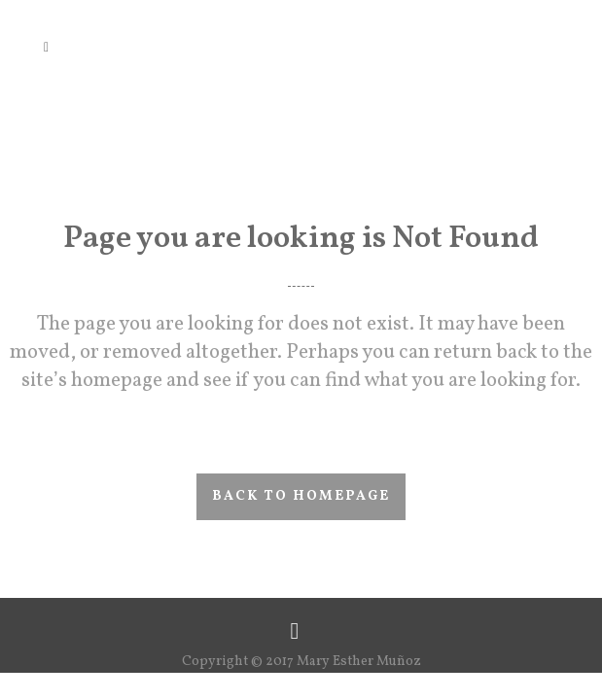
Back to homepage (301, 496)
